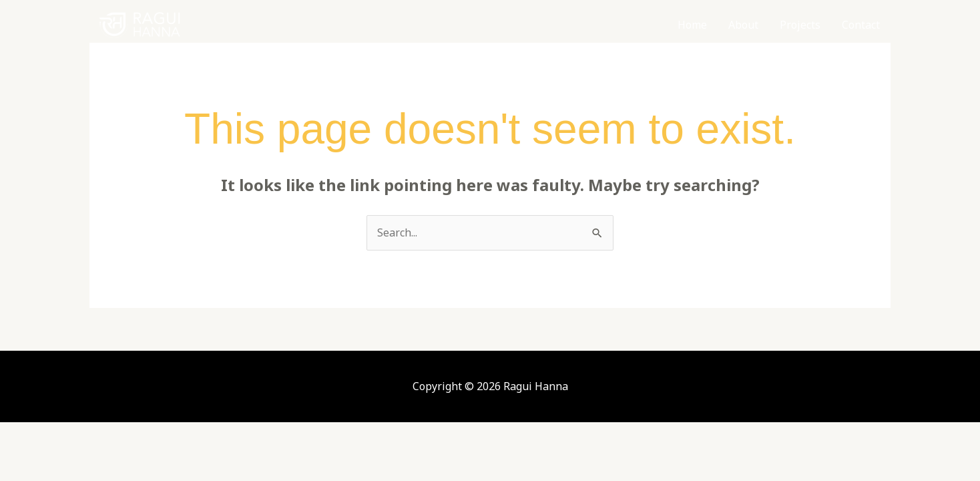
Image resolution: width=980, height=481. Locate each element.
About (743, 25)
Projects (800, 25)
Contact (861, 25)
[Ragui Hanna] (140, 24)
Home (692, 25)
